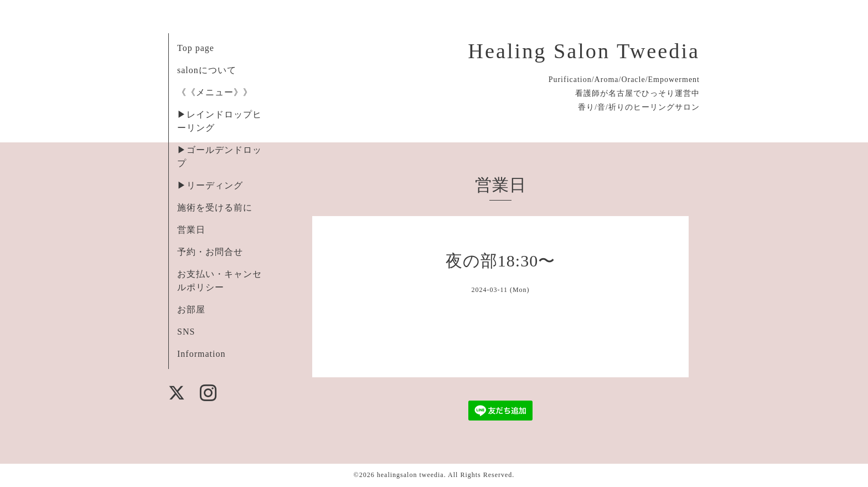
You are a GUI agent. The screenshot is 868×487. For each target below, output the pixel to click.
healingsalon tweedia (410, 475)
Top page (196, 48)
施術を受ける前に (215, 207)
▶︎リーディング (210, 185)
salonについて (207, 70)
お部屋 (191, 309)
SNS (186, 332)
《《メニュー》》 (215, 92)
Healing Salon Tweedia (584, 51)
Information (201, 354)
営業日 (191, 230)
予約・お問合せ (210, 252)
